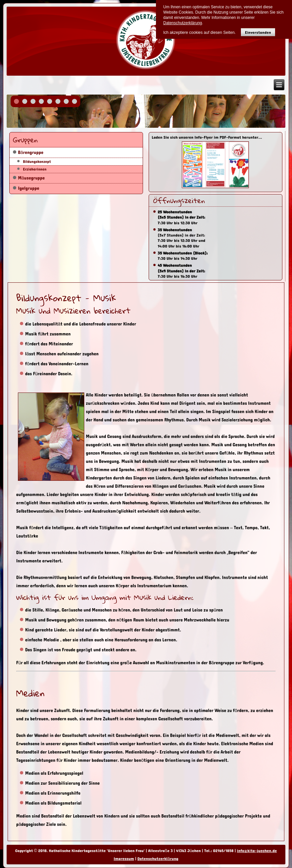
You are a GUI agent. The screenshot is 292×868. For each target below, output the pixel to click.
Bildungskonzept (37, 162)
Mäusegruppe (31, 178)
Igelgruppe (29, 188)
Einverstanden (258, 32)
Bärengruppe (31, 152)
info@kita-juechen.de (257, 851)
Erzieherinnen (35, 169)
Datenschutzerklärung (158, 859)
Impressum (124, 859)
